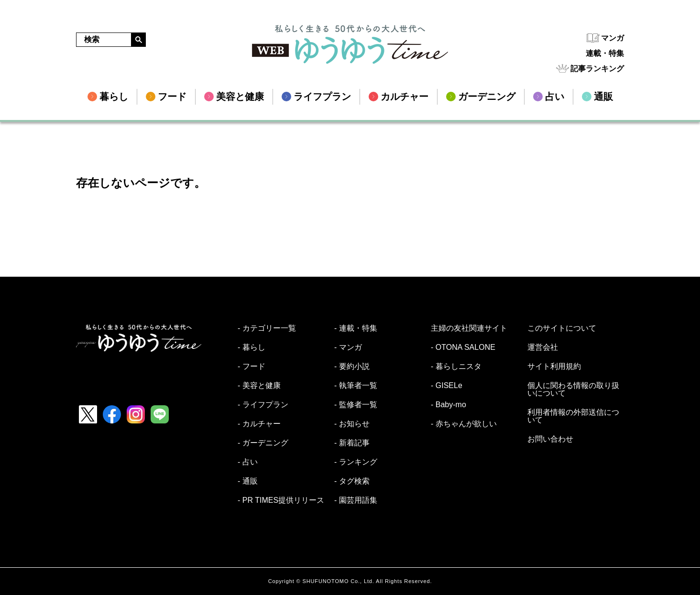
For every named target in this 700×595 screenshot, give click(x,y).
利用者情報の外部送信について (573, 416)
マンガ (612, 38)
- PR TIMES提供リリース (281, 500)
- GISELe (447, 386)
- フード (252, 367)
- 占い (248, 462)
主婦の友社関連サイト (469, 328)
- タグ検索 (352, 481)
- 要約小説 (352, 367)
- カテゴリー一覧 (267, 328)
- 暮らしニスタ (456, 367)
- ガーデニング (263, 443)
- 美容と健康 (259, 386)
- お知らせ (352, 424)
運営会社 (543, 347)
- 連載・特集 (356, 328)
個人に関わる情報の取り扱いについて (573, 389)
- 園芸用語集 (356, 500)
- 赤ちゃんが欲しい (464, 424)
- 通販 (248, 481)
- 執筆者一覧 (356, 386)
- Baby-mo (448, 405)
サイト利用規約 (554, 367)
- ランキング (356, 462)
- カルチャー (259, 424)
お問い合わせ (550, 439)
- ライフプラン (263, 405)
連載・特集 (605, 53)
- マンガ (348, 347)
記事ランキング (597, 69)
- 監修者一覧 (356, 405)
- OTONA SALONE (463, 347)
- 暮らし (252, 347)
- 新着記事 (352, 443)
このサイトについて (562, 328)
